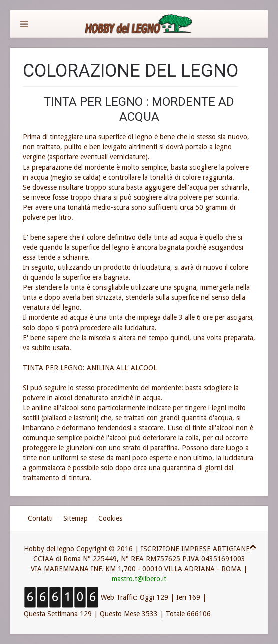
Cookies (110, 518)
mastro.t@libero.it (139, 579)
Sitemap (75, 518)
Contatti (40, 518)
